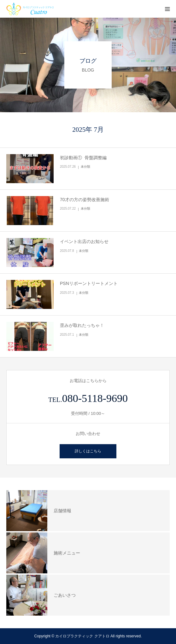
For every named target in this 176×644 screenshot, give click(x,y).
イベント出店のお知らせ (84, 241)
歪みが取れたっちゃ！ (82, 325)
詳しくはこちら (88, 451)
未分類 (85, 167)
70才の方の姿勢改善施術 (85, 200)
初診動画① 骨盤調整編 (83, 158)
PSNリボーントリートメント (89, 283)
